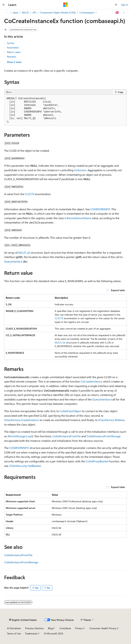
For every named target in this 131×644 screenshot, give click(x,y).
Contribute (65, 628)
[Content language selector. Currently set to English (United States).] (23, 620)
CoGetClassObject (70, 411)
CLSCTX (30, 194)
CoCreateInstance (91, 381)
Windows (18, 12)
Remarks (11, 57)
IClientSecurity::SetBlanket (25, 466)
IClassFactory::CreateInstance (22, 420)
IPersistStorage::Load (20, 436)
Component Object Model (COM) (71, 12)
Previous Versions (34, 628)
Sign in (125, 5)
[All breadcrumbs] (7, 13)
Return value (14, 52)
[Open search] (116, 5)
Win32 (39, 12)
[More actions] (124, 13)
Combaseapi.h (100, 12)
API (48, 12)
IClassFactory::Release (111, 420)
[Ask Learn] (117, 13)
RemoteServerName (79, 218)
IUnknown (80, 170)
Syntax (11, 43)
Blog (50, 628)
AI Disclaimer (14, 628)
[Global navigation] (3, 5)
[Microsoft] (65, 5)
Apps (29, 12)
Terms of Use (14, 633)
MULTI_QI (24, 253)
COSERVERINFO (100, 209)
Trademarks (31, 633)
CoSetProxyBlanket (97, 461)
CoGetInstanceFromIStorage (104, 436)
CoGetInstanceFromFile (67, 436)
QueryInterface (13, 261)
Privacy (79, 628)
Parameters (13, 48)
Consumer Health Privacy (103, 628)
